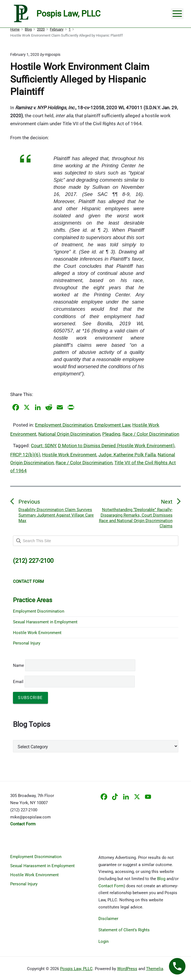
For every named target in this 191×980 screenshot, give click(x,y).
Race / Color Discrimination (151, 434)
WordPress (127, 969)
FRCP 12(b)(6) (25, 455)
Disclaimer (108, 919)
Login (103, 941)
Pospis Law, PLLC (76, 969)
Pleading (111, 434)
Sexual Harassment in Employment (45, 622)
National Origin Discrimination (69, 434)
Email (74, 682)
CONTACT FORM (28, 582)
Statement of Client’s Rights (124, 930)
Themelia (155, 969)
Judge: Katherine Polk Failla (127, 455)
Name (18, 665)
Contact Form (111, 886)
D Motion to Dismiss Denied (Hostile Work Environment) (116, 446)
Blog (161, 879)
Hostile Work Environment (69, 455)
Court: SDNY (43, 446)
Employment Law (112, 425)
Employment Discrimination (64, 425)
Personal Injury (27, 643)
